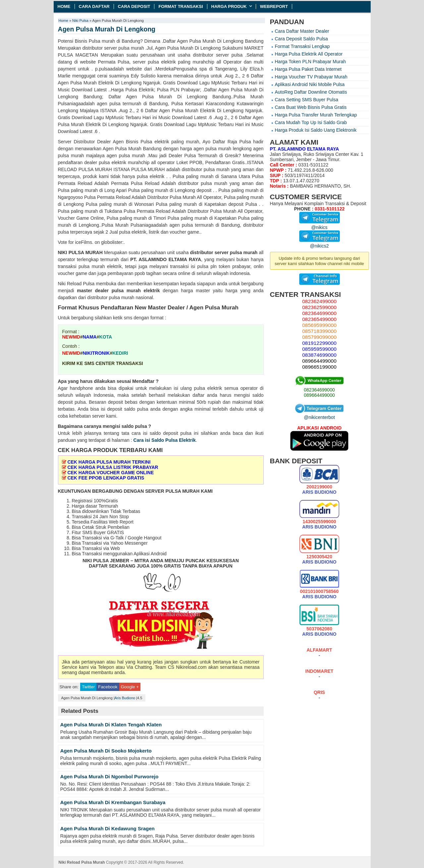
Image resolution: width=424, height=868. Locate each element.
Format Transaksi (181, 6)
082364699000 (319, 390)
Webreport (274, 6)
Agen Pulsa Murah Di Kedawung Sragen (107, 828)
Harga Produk (229, 6)
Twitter (88, 687)
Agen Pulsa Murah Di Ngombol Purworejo (109, 777)
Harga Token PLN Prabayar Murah (311, 62)
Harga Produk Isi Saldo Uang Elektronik (316, 130)
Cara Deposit (134, 6)
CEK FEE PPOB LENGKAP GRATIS (106, 478)
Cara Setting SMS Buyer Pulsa (307, 100)
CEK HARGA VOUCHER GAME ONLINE (110, 473)
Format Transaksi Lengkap (302, 46)
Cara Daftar (94, 6)
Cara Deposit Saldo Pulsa (301, 39)
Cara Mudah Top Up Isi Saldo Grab (311, 122)
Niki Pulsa (80, 21)
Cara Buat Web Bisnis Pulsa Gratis (311, 107)
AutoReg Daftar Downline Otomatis (311, 92)
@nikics (319, 225)
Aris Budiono (125, 698)
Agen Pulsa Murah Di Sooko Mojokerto (106, 751)
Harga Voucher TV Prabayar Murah (311, 77)
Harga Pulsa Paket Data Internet (308, 69)
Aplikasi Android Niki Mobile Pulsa (310, 84)
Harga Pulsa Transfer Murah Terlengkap (316, 115)
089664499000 (319, 395)
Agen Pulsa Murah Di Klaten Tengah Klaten (111, 725)
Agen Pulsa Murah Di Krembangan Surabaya (113, 802)
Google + (130, 687)
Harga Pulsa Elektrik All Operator (309, 54)
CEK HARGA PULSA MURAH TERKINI (109, 462)
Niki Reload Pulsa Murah (82, 862)
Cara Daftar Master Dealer (302, 31)
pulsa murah (244, 252)
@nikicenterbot (319, 415)
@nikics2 (319, 243)
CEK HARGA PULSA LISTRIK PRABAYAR (113, 467)
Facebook (108, 687)
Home (64, 6)
